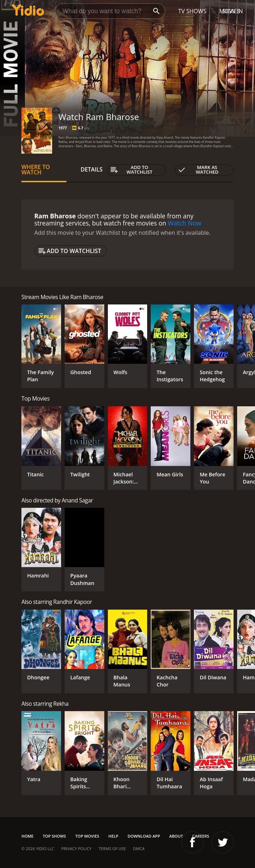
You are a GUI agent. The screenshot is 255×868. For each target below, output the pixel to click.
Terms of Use (112, 849)
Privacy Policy (76, 849)
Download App (144, 836)
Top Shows (54, 836)
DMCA (139, 849)
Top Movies (87, 836)
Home (27, 836)
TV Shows (192, 11)
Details (92, 169)
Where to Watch (36, 170)
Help (114, 836)
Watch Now (185, 223)
